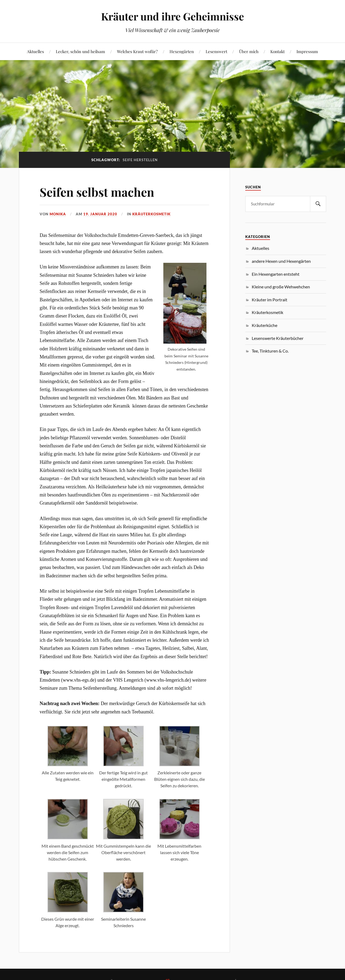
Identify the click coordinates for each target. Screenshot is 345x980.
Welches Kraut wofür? (137, 51)
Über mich (249, 51)
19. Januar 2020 (100, 214)
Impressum (307, 51)
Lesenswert (216, 51)
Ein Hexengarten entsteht (276, 274)
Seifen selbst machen (97, 192)
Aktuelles (35, 51)
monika (58, 214)
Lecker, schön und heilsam (80, 51)
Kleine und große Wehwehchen (281, 287)
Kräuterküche (265, 325)
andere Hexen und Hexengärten (281, 261)
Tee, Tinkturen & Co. (270, 351)
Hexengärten (182, 51)
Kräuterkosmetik (151, 214)
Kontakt (277, 51)
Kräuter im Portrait (270, 300)
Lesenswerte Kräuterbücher (278, 338)
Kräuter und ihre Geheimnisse (172, 16)
